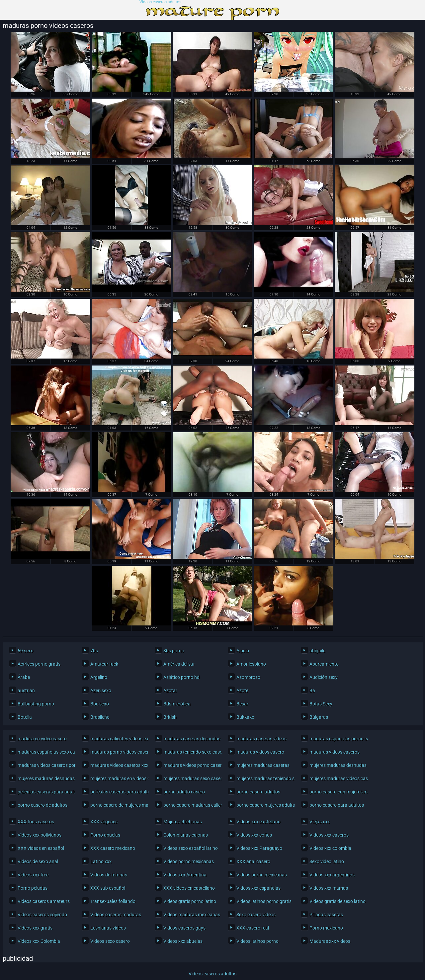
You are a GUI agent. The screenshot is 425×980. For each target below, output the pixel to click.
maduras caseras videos (261, 739)
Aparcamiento (324, 664)
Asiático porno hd (181, 677)
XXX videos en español (41, 848)
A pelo (243, 651)
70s (94, 651)
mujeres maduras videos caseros (337, 778)
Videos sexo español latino (191, 848)
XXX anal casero (253, 861)
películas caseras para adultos (118, 792)
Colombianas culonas (186, 835)
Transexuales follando (113, 901)
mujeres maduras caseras (263, 765)
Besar (242, 704)
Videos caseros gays (184, 928)
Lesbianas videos (108, 928)
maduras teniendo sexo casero (191, 752)
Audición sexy (324, 677)
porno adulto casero (184, 792)
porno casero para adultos (337, 805)
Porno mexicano (326, 928)
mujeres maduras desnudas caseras (337, 765)
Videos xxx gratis (35, 928)
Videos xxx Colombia (39, 941)
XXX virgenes (104, 822)
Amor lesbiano (251, 664)
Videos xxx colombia (330, 848)
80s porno (174, 651)
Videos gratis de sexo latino (337, 901)
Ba (312, 691)
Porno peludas (33, 888)
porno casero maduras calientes (191, 805)
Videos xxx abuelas (183, 941)
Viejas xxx (320, 822)
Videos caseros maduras (116, 915)
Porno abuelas (105, 835)
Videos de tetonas (109, 875)
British (170, 717)
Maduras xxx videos (330, 941)
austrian (26, 691)
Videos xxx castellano (258, 822)
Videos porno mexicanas (189, 861)
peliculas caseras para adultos (45, 792)
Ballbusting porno (36, 704)
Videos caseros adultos (160, 2)
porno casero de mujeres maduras (118, 805)
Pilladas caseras (326, 915)
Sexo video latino (327, 861)
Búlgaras (319, 717)
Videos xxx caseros (329, 835)
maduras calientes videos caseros (118, 739)
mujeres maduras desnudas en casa (45, 778)
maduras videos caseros (335, 752)
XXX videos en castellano (189, 888)
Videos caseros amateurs (44, 901)
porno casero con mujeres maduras (337, 792)
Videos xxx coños (254, 835)
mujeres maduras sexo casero (191, 778)
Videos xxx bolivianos (40, 835)
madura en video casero (42, 739)
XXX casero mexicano (113, 848)
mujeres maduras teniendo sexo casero (264, 778)
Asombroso (248, 677)
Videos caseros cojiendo (42, 915)
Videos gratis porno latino (190, 901)
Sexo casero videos (256, 915)
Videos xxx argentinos (332, 875)
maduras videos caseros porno (45, 765)
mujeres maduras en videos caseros (118, 778)
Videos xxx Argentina (185, 875)
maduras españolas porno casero (337, 739)
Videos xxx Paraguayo (259, 848)
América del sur (179, 664)
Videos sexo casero (110, 941)
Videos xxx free (33, 875)
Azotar (170, 691)
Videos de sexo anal (38, 861)
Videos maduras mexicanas (191, 915)
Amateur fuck (104, 664)
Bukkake (245, 717)
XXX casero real (253, 928)
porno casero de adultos (42, 805)
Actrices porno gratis (39, 664)
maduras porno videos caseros (118, 752)
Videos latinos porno (257, 941)
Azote (242, 691)
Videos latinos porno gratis (264, 901)
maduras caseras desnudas (191, 739)
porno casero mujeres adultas (264, 805)
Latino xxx (101, 861)
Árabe (24, 677)
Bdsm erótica (177, 704)
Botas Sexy (321, 704)
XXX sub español (108, 888)
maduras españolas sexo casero (45, 752)
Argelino (99, 677)
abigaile (317, 651)
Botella (25, 717)
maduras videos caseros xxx (118, 765)
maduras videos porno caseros (191, 765)
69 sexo (26, 651)
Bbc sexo (100, 704)
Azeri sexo (101, 691)
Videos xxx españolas (258, 888)
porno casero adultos (258, 792)
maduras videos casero (260, 752)
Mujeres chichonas (183, 822)
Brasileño (100, 717)
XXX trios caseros (36, 822)
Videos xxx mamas (329, 888)
